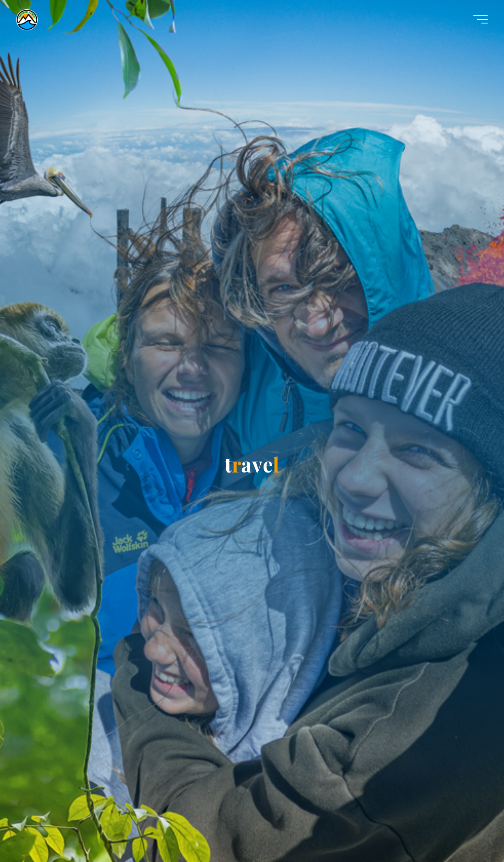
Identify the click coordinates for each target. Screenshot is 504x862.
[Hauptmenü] (481, 19)
